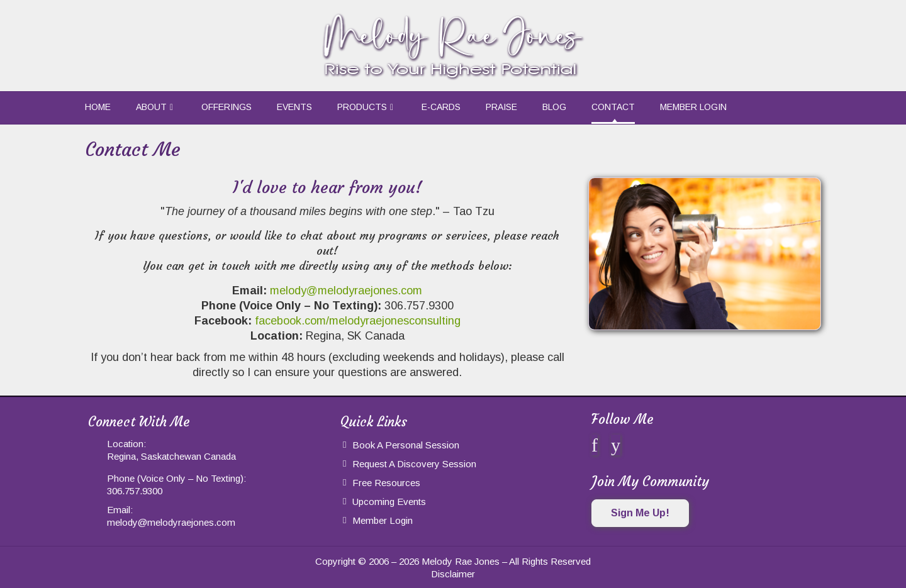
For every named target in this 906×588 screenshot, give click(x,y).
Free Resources (386, 483)
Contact (613, 107)
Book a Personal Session (406, 445)
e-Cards (441, 107)
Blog (554, 107)
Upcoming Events (389, 502)
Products (362, 107)
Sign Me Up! (640, 513)
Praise (501, 107)
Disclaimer (453, 574)
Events (294, 107)
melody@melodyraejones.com (346, 291)
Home (98, 107)
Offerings (226, 107)
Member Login (693, 107)
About (151, 107)
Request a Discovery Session (414, 464)
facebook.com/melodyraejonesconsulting (358, 321)
